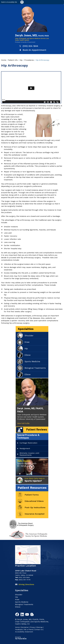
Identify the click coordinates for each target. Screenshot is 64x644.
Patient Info (13, 60)
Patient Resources (32, 488)
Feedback (19, 629)
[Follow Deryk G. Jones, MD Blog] (32, 615)
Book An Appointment (34, 50)
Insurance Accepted (34, 514)
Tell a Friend (28, 629)
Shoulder (29, 336)
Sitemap (40, 627)
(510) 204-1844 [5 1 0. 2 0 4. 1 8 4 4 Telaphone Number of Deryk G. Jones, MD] (30, 46)
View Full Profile (23, 423)
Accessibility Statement (24, 632)
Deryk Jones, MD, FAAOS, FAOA (30, 410)
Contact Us (38, 629)
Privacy (33, 627)
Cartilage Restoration (28, 443)
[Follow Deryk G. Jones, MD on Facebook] (18, 615)
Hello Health (27, 463)
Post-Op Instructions (35, 507)
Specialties (26, 329)
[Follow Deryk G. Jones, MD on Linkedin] (23, 615)
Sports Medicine (32, 361)
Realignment (25, 449)
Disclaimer (25, 627)
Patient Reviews (37, 430)
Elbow (28, 355)
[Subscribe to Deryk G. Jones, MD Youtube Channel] (27, 615)
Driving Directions (26, 584)
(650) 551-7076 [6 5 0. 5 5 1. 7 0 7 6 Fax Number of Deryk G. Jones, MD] (25, 580)
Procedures (29, 60)
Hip (21, 60)
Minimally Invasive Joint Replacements (29, 454)
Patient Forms (32, 495)
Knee (27, 342)
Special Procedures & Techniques (28, 436)
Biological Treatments (35, 368)
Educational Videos (34, 501)
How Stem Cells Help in (35, 480)
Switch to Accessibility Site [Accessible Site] (9, 2)
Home (4, 60)
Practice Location (26, 566)
